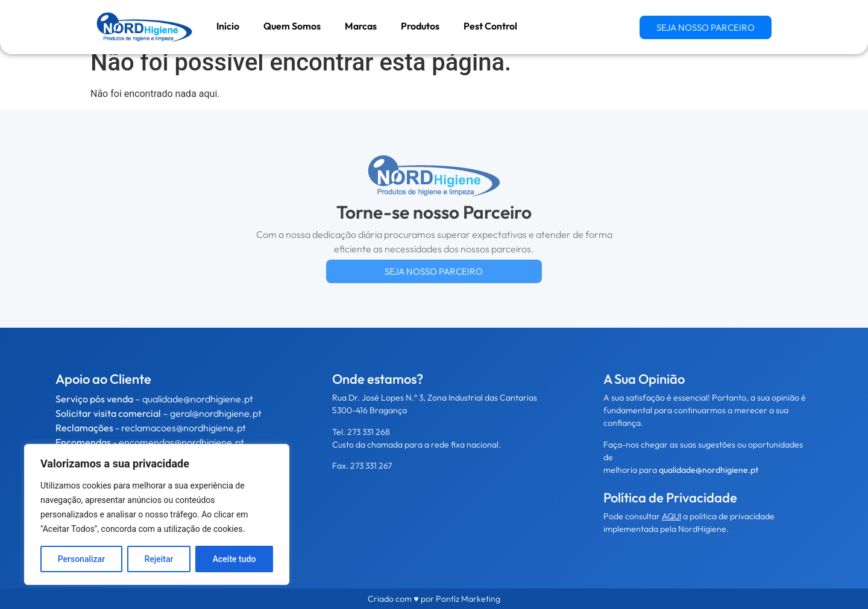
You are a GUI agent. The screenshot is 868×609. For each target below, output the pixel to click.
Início (228, 26)
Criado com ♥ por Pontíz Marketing (434, 599)
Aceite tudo (234, 559)
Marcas (361, 26)
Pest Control (490, 26)
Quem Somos (292, 26)
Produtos (420, 26)
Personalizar (81, 559)
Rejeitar (159, 559)
